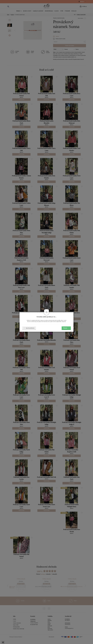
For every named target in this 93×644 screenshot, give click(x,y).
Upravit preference (29, 328)
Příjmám (66, 328)
